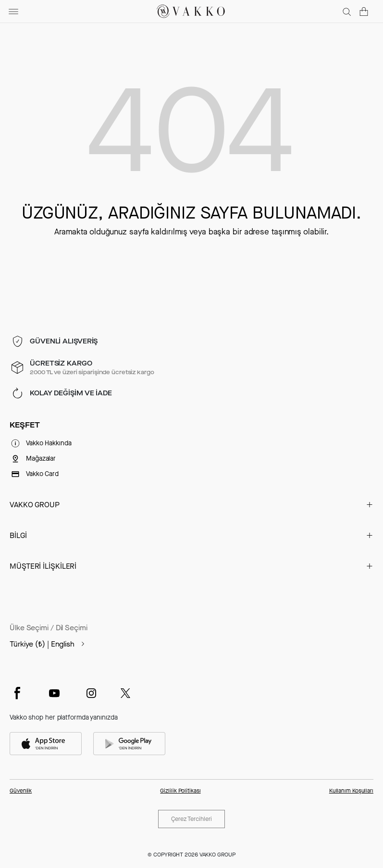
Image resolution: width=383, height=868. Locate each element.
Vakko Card (42, 474)
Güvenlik (21, 791)
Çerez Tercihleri (191, 819)
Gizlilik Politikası (180, 791)
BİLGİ (18, 535)
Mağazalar (41, 458)
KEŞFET (25, 425)
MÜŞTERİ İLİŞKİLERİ (43, 566)
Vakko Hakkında (49, 443)
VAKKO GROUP (35, 505)
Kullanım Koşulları (351, 791)
